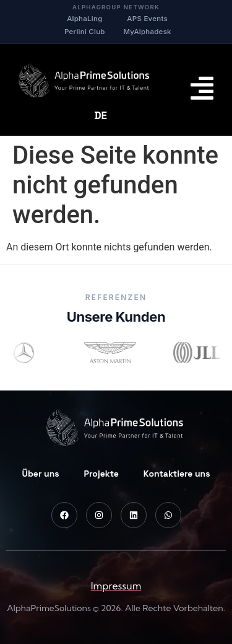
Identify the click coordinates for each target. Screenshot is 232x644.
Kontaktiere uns (177, 474)
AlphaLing (84, 19)
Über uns (40, 474)
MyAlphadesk (148, 32)
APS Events (147, 19)
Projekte (101, 474)
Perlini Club (85, 32)
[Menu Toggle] (202, 88)
